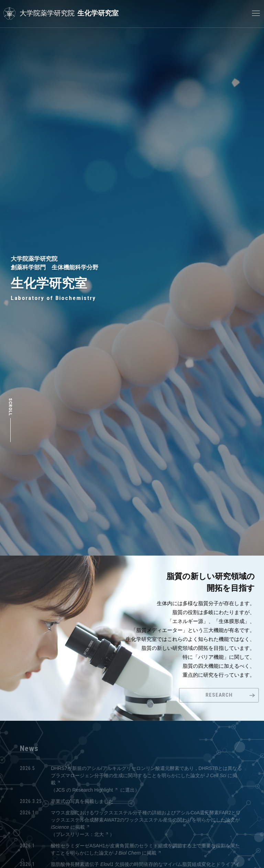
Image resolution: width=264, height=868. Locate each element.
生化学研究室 (98, 13)
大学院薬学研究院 (47, 13)
